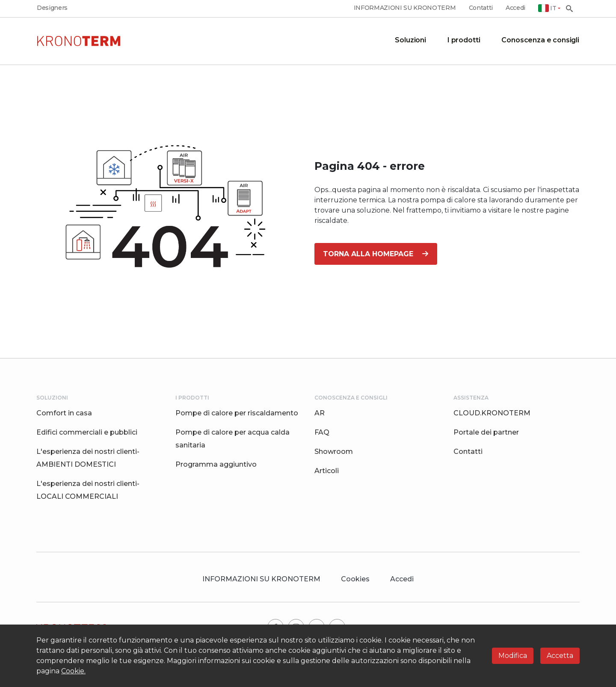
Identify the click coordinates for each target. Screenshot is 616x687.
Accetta (560, 656)
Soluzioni (410, 40)
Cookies (355, 579)
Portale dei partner (486, 432)
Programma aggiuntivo (216, 464)
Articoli (327, 471)
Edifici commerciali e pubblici (87, 432)
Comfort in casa (64, 413)
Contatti (481, 8)
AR (320, 413)
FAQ (322, 432)
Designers (52, 8)
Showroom (334, 452)
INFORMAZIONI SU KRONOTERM (405, 8)
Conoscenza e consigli (540, 40)
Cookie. (73, 671)
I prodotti (464, 40)
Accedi (515, 8)
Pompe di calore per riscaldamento (237, 413)
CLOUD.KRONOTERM (492, 413)
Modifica (513, 656)
